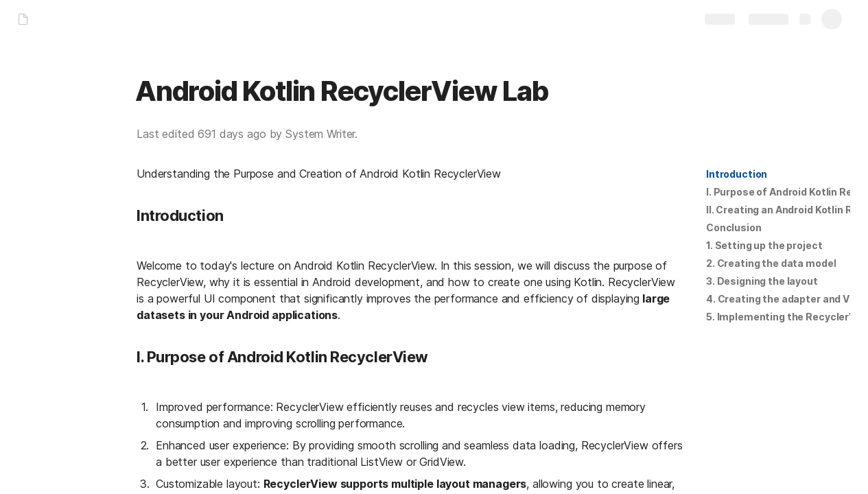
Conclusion (734, 227)
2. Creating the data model (771, 263)
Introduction (737, 174)
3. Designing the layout (762, 281)
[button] (737, 174)
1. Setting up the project (764, 245)
